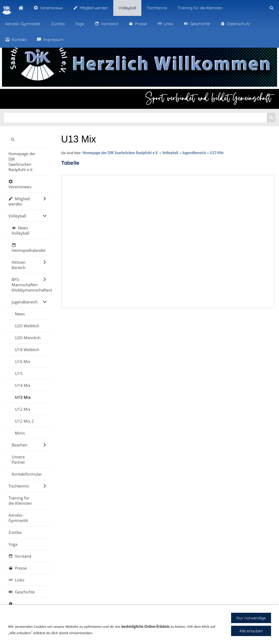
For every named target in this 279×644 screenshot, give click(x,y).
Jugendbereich (194, 153)
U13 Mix (217, 153)
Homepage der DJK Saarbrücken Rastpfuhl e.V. (120, 153)
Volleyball (170, 153)
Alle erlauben (251, 631)
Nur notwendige (251, 618)
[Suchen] (135, 118)
